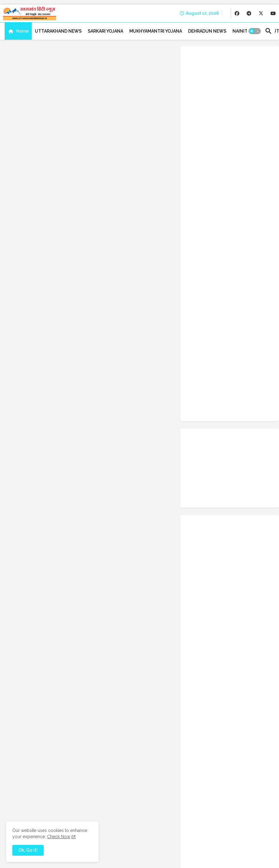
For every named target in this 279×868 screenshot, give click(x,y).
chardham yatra (203, 384)
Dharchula (223, 403)
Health (244, 441)
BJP (220, 365)
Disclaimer (224, 859)
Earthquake (251, 403)
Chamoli (196, 374)
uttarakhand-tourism (208, 613)
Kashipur (213, 460)
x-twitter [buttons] (257, 298)
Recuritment (200, 527)
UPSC (212, 584)
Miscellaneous (202, 479)
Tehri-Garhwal (201, 575)
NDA (215, 498)
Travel (228, 575)
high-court (198, 451)
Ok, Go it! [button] (28, 850)
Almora (253, 355)
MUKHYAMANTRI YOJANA (156, 31)
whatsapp (221, 622)
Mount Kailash (230, 489)
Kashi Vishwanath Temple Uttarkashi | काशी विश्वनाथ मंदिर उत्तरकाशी (243, 243)
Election (247, 412)
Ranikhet (242, 517)
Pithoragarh (255, 508)
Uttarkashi (245, 613)
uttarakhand (237, 584)
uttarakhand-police (206, 603)
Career (262, 365)
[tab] (18, 31)
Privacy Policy (197, 859)
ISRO (193, 460)
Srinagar (216, 556)
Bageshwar (198, 365)
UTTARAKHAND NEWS (58, 31)
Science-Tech (222, 546)
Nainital (196, 498)
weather (196, 622)
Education (221, 412)
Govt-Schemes (231, 432)
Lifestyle (228, 470)
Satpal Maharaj (237, 536)
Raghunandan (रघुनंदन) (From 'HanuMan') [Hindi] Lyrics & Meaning (243, 215)
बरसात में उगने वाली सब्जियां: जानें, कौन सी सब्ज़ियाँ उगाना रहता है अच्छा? (245, 184)
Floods (220, 422)
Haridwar (222, 441)
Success (196, 565)
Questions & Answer (207, 517)
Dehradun (197, 403)
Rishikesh (228, 527)
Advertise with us (255, 859)
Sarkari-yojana (202, 536)
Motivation (198, 489)
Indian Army (255, 451)
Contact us (169, 859)
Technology (251, 565)
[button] (255, 31)
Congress (234, 384)
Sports (195, 556)
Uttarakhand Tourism (208, 594)
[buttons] (237, 13)
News (232, 498)
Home (22, 31)
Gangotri (242, 422)
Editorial (196, 412)
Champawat (223, 374)
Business (240, 365)
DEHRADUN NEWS (207, 31)
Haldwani (197, 441)
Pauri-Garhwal (201, 508)
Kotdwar (237, 460)
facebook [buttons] (211, 298)
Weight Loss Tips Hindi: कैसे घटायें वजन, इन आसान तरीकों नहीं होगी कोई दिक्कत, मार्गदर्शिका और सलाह (244, 158)
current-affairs (231, 393)
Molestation (234, 479)
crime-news (199, 393)
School (195, 546)
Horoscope (226, 451)
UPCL (194, 584)
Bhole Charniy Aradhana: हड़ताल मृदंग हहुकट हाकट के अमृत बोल (234, 666)
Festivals (197, 422)
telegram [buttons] (211, 314)
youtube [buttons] (257, 314)
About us (147, 859)
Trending (251, 575)
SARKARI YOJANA (105, 31)
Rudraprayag (257, 527)
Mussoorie (260, 489)
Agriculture (228, 355)
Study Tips (242, 556)
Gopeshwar (199, 432)
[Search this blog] (129, 666)
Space (249, 546)
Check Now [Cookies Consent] (59, 837)
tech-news (222, 565)
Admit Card (199, 355)
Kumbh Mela (200, 470)
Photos (229, 508)
